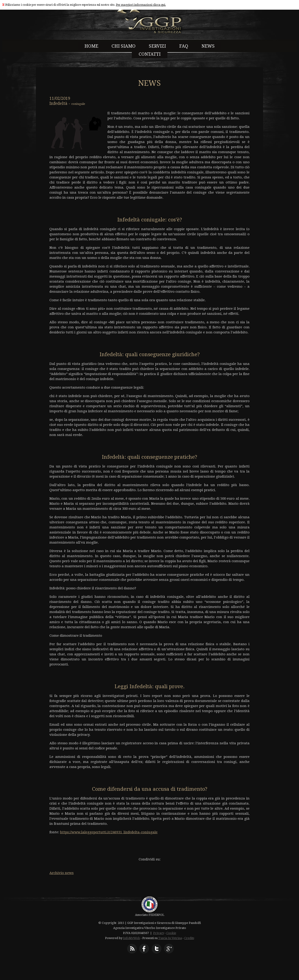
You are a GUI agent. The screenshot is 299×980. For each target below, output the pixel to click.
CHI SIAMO (124, 46)
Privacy (159, 933)
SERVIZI (157, 46)
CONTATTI (150, 54)
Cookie (171, 933)
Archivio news (62, 873)
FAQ (184, 46)
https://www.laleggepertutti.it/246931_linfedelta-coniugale (109, 832)
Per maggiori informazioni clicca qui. (141, 5)
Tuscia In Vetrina (170, 938)
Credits (189, 938)
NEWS (208, 46)
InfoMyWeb (132, 938)
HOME (91, 46)
